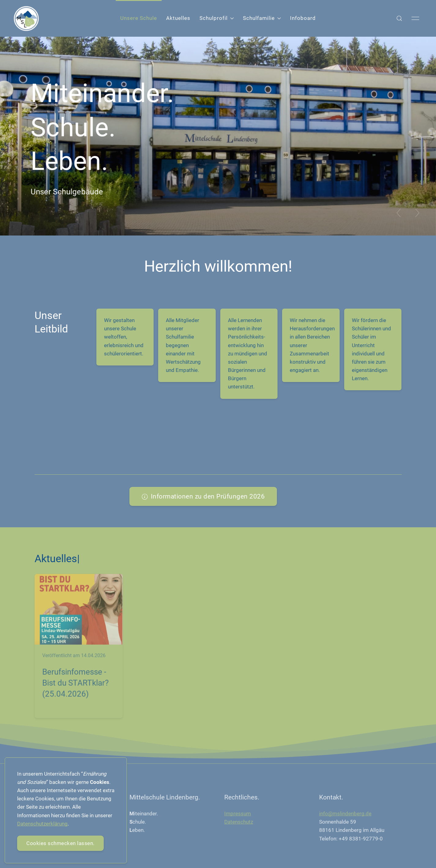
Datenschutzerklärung (42, 824)
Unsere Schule (139, 18)
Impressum (238, 815)
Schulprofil (217, 18)
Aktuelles (178, 18)
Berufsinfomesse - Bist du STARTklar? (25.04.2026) (75, 684)
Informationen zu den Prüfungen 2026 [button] (203, 496)
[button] (399, 18)
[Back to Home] (26, 19)
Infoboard (303, 18)
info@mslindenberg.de (345, 815)
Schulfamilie (262, 18)
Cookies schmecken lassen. (60, 843)
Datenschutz (239, 823)
